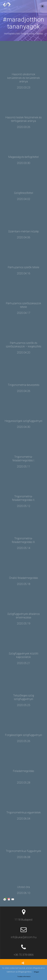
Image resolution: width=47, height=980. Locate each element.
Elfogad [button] (36, 972)
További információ (24, 976)
